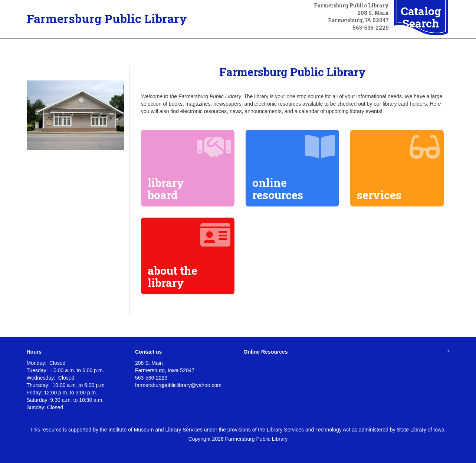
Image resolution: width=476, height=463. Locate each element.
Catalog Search (421, 17)
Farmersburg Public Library (107, 18)
